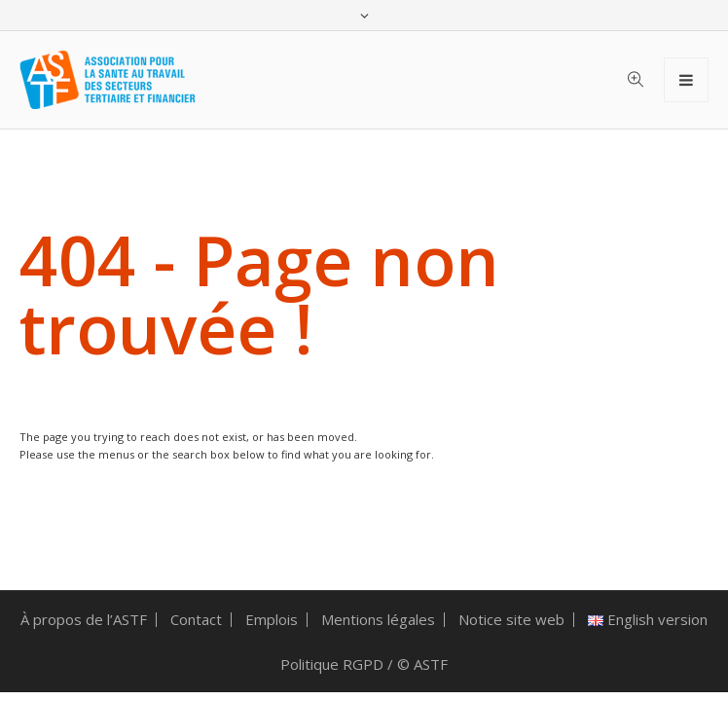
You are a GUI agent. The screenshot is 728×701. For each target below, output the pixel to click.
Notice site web (511, 619)
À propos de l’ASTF (84, 619)
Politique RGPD (332, 664)
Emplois (272, 619)
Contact (196, 619)
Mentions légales (378, 619)
